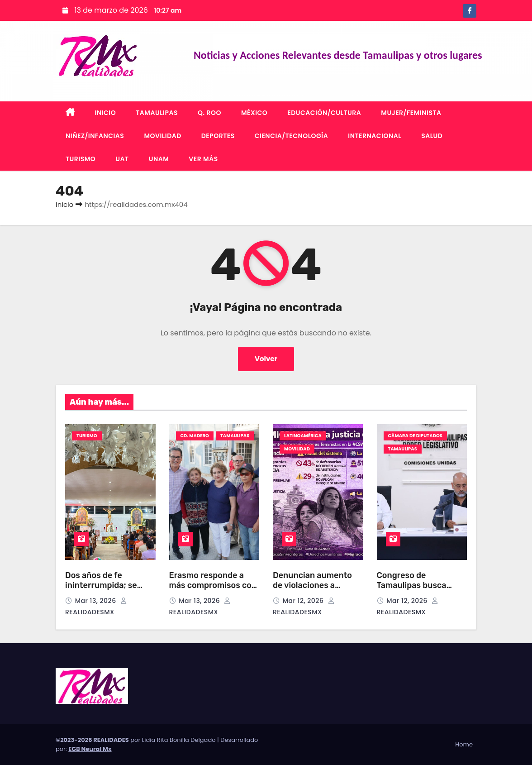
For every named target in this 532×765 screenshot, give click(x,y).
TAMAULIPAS (157, 113)
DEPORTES (218, 136)
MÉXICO (254, 113)
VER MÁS (203, 159)
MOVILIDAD (162, 136)
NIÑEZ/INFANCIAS (95, 136)
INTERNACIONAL (375, 136)
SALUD (432, 136)
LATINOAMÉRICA (303, 436)
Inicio (64, 204)
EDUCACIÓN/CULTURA (324, 113)
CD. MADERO (195, 436)
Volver (266, 359)
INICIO (106, 113)
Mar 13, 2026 (97, 601)
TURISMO (81, 159)
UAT (122, 159)
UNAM (159, 159)
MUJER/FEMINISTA (411, 113)
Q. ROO (209, 113)
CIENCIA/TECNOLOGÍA (292, 136)
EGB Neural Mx (90, 749)
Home (464, 744)
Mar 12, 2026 (304, 601)
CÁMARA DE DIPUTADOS (415, 436)
